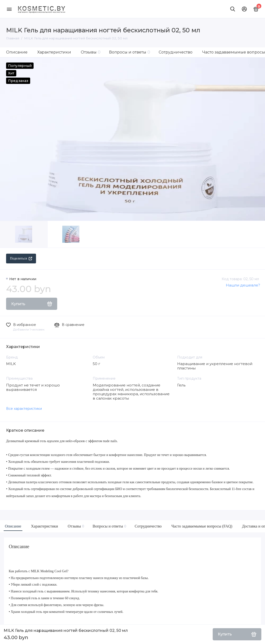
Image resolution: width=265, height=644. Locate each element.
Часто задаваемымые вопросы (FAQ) (202, 526)
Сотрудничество (176, 52)
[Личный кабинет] (244, 9)
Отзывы (91, 52)
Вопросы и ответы (130, 52)
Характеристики (54, 52)
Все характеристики (24, 409)
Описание (17, 52)
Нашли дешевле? (243, 285)
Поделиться (21, 258)
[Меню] (9, 9)
